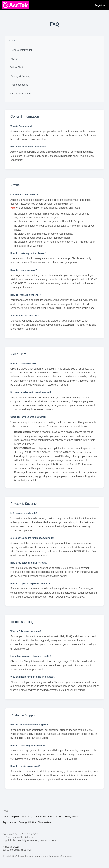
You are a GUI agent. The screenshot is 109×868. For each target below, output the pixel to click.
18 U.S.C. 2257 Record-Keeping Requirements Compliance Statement (37, 856)
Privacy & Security (21, 76)
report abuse (10, 822)
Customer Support (21, 94)
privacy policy (71, 817)
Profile (14, 59)
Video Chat (17, 67)
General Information (22, 50)
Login (5, 817)
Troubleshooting (19, 85)
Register (100, 5)
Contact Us (40, 817)
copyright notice (27, 822)
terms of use (55, 817)
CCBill (17, 847)
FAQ (30, 817)
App (24, 817)
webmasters (45, 822)
